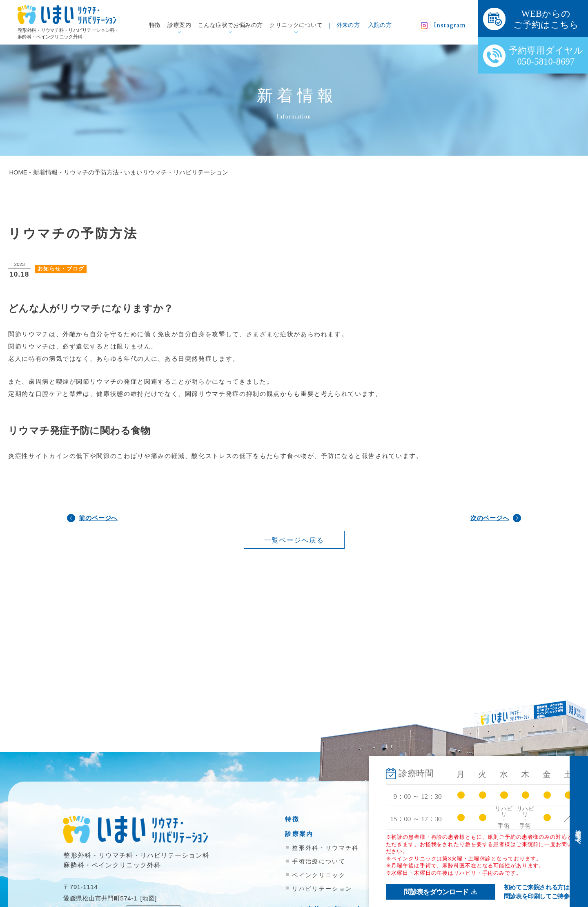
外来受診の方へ (439, 819)
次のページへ (490, 518)
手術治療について (318, 861)
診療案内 (179, 25)
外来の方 (348, 25)
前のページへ (98, 518)
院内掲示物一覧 (439, 881)
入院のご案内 (435, 834)
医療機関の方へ (439, 848)
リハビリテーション (322, 889)
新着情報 (428, 866)
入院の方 (380, 25)
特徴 (155, 25)
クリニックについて (296, 25)
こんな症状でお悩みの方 (231, 25)
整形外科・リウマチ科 (325, 848)
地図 (148, 898)
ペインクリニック (318, 875)
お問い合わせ (435, 896)
